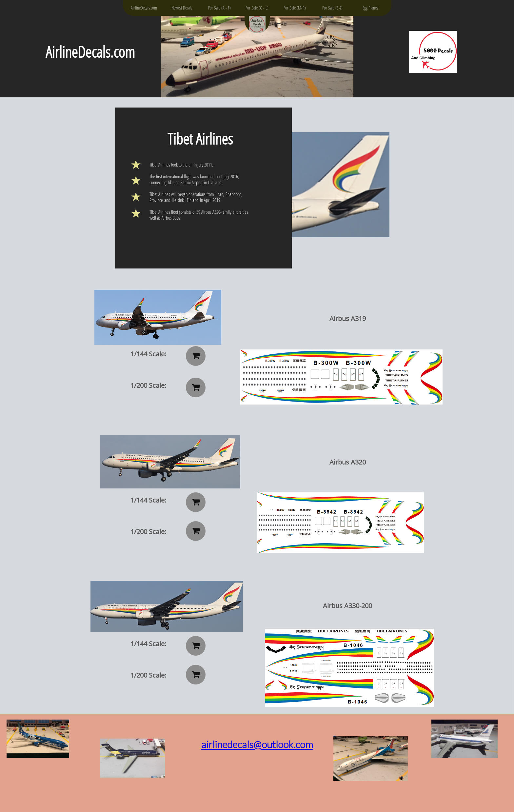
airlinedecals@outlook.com (257, 744)
